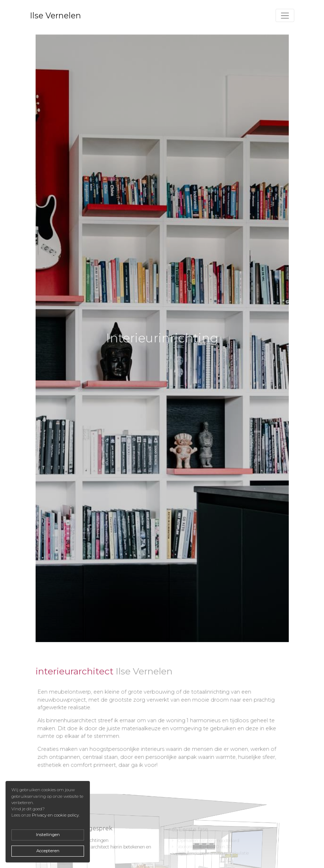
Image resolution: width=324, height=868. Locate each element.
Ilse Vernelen (56, 15)
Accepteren (48, 851)
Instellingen (48, 835)
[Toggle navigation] (285, 15)
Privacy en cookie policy (55, 815)
